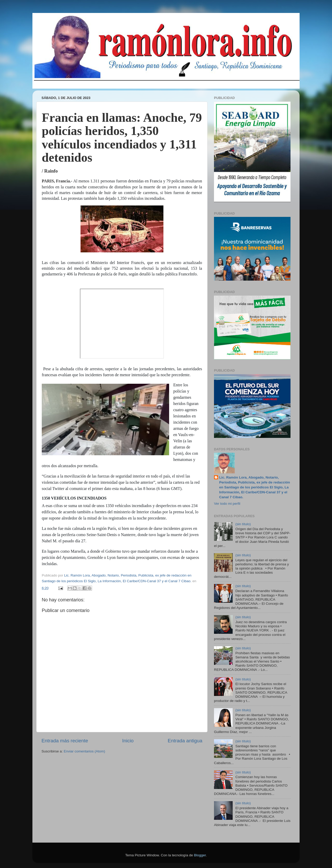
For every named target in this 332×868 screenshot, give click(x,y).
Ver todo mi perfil (227, 504)
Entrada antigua (185, 741)
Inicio (128, 741)
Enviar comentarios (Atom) (85, 751)
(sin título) (243, 524)
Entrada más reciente (65, 741)
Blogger (200, 855)
